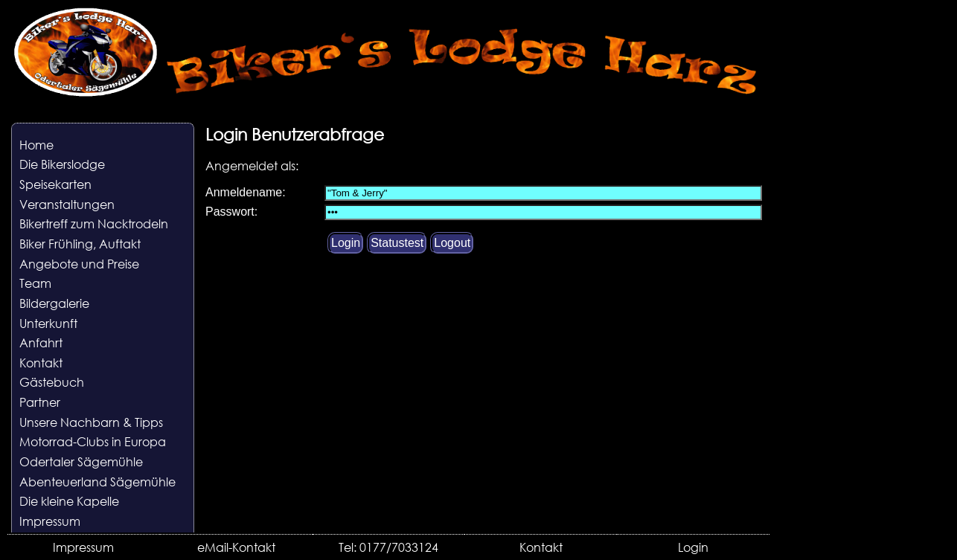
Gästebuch (52, 382)
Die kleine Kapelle (69, 501)
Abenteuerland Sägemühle (97, 482)
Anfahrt (41, 342)
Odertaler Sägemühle (81, 461)
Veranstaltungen (67, 204)
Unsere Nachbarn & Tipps (91, 422)
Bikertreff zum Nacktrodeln (94, 223)
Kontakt (41, 363)
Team (35, 283)
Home (36, 145)
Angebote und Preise (79, 264)
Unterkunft (48, 323)
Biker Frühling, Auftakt (80, 244)
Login (693, 547)
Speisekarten (55, 184)
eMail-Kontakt (236, 547)
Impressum (50, 521)
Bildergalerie (54, 303)
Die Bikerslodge (62, 164)
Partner (40, 402)
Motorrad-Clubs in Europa (93, 441)
